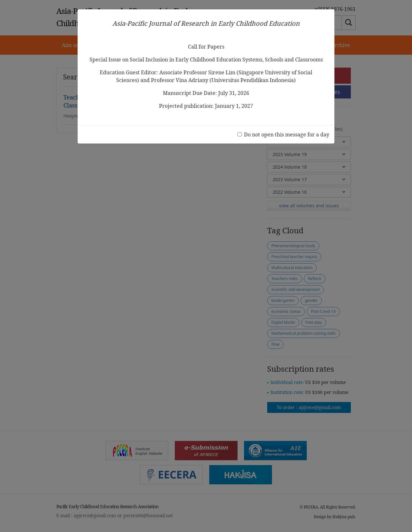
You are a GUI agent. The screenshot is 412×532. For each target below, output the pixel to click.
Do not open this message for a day (287, 135)
